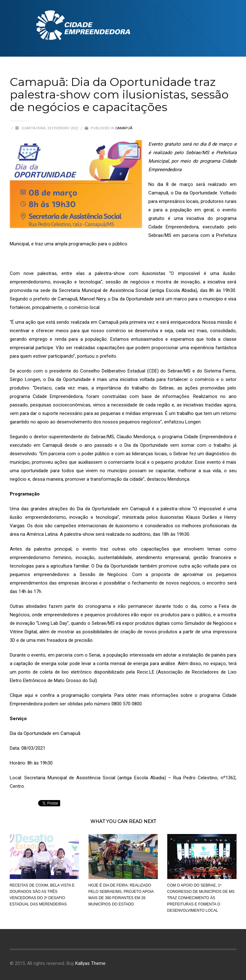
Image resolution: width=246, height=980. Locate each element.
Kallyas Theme (90, 963)
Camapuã (124, 128)
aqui (29, 695)
